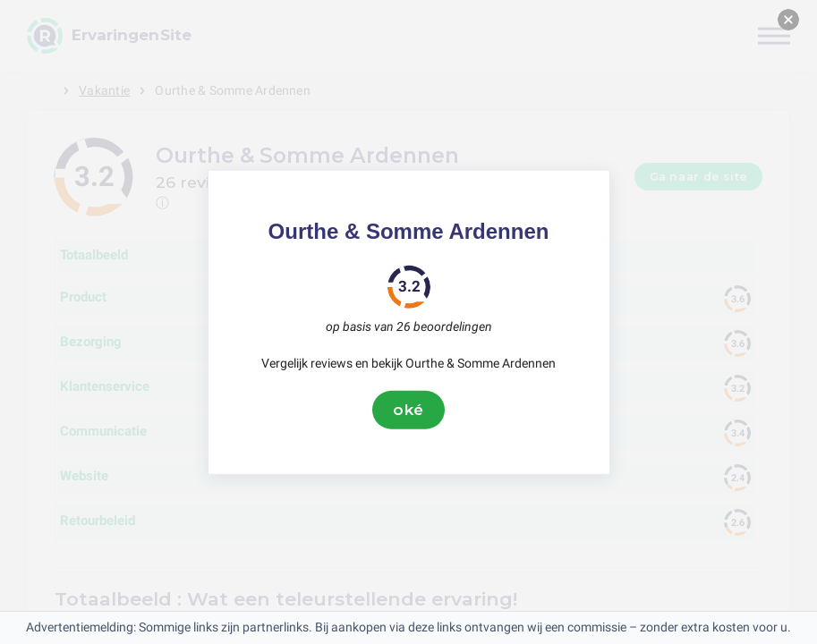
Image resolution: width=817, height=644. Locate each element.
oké (409, 410)
